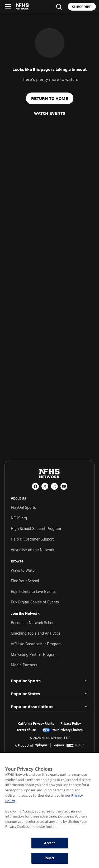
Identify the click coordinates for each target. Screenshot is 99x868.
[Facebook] (35, 486)
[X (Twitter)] (45, 486)
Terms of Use (26, 730)
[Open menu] (8, 6)
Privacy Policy (71, 724)
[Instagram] (54, 486)
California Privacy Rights (36, 724)
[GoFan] (75, 745)
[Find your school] (59, 7)
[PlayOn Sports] (41, 745)
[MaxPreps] (59, 745)
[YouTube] (64, 486)
